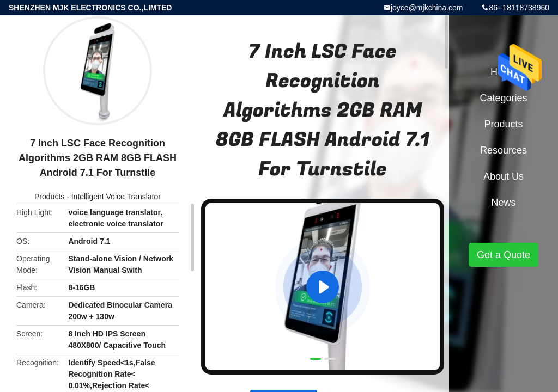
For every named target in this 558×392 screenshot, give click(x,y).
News (503, 203)
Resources (504, 150)
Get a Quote (504, 255)
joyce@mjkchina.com (427, 8)
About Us (504, 176)
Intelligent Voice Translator (116, 197)
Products (49, 197)
